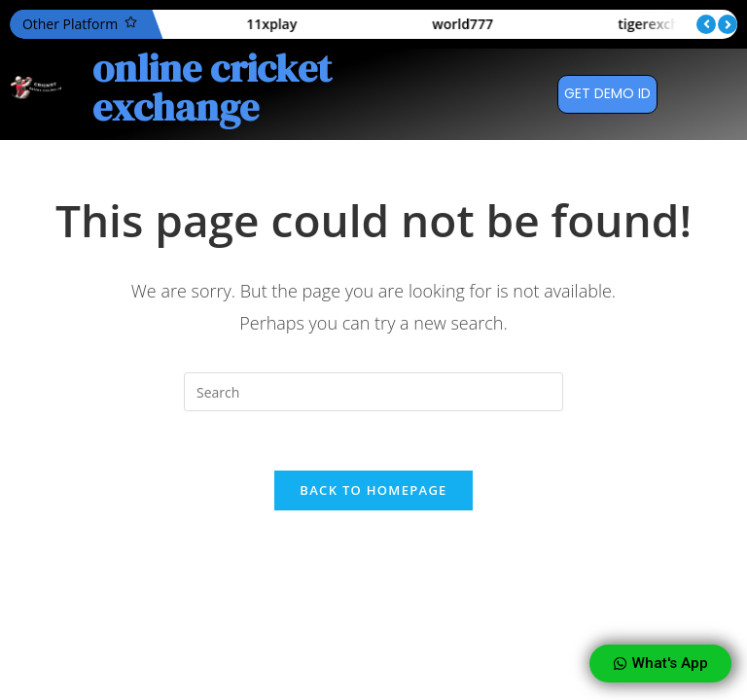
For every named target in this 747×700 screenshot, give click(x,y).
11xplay (320, 24)
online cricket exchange (212, 87)
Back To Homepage (373, 490)
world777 (511, 24)
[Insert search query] (373, 392)
